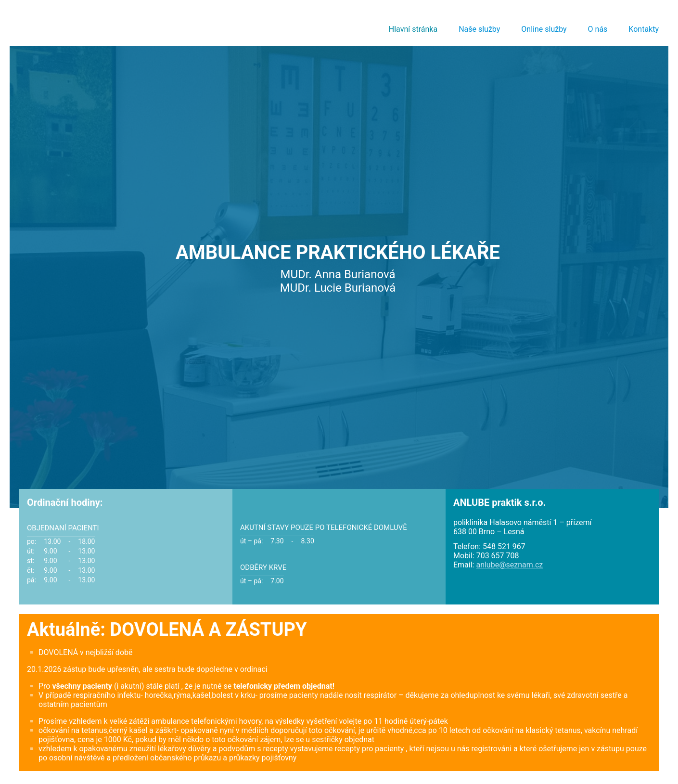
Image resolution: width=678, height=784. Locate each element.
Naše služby (479, 29)
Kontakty (644, 29)
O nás (598, 29)
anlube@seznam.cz (509, 565)
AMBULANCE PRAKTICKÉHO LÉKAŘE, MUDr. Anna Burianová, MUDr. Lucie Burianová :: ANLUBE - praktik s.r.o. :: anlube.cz (97, 24)
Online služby (544, 29)
